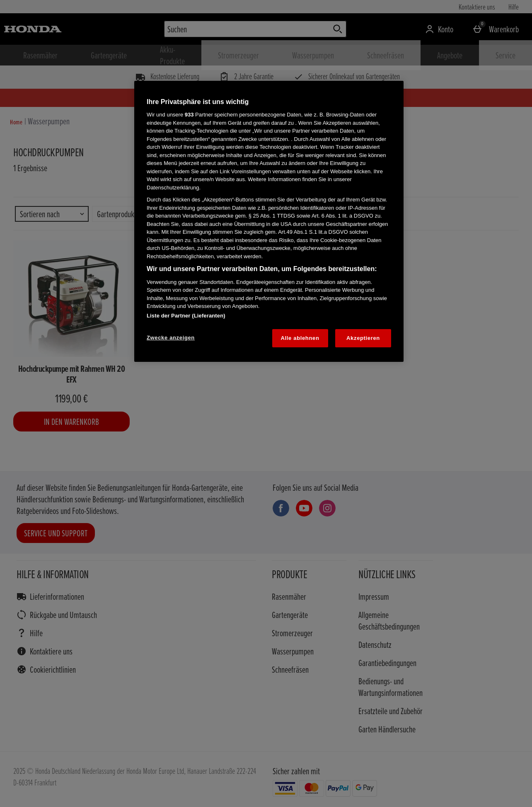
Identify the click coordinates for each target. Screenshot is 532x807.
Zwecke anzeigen (171, 338)
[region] (269, 221)
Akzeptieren (363, 338)
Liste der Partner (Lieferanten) (186, 316)
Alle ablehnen (300, 338)
